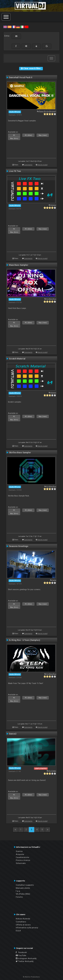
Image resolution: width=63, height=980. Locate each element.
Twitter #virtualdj (25, 961)
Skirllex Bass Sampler (20, 453)
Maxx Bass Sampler (19, 265)
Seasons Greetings (19, 546)
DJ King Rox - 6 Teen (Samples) (24, 640)
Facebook (21, 952)
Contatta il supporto (25, 885)
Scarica (19, 851)
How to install (43, 165)
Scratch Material (17, 359)
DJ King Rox (51, 299)
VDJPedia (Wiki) (23, 894)
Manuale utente (23, 888)
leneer (54, 205)
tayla (54, 580)
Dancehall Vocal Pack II (21, 78)
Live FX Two (15, 171)
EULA (18, 931)
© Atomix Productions (32, 977)
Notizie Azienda (23, 919)
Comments (28, 165)
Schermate (21, 863)
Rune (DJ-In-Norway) (48, 111)
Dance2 (13, 734)
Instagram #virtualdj (26, 958)
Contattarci (21, 922)
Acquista (20, 854)
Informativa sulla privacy (27, 928)
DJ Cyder (52, 771)
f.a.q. (18, 891)
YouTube (21, 955)
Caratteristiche (22, 857)
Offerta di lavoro (23, 925)
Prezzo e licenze (23, 860)
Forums (19, 897)
